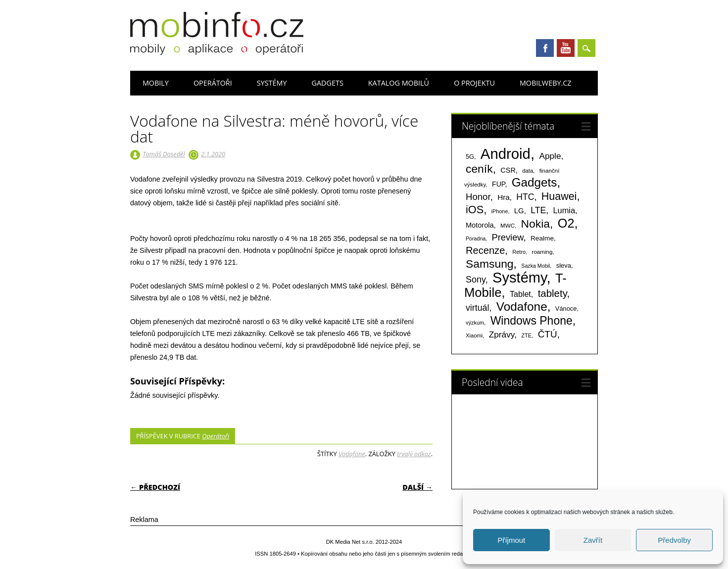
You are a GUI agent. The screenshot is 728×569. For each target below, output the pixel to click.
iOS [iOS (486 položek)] (475, 210)
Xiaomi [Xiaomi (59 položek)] (474, 335)
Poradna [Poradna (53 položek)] (476, 238)
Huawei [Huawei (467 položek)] (559, 196)
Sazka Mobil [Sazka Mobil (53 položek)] (535, 266)
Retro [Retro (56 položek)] (519, 252)
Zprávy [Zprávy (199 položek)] (502, 334)
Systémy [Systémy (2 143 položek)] (519, 278)
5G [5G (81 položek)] (470, 157)
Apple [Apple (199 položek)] (550, 156)
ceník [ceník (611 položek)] (479, 169)
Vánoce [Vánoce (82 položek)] (566, 308)
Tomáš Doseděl (164, 154)
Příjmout (511, 540)
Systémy (272, 83)
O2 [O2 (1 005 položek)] (566, 223)
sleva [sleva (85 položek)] (564, 265)
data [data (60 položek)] (528, 171)
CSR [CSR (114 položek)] (508, 170)
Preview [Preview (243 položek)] (508, 237)
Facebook (545, 48)
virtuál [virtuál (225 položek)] (477, 308)
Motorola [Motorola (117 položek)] (480, 225)
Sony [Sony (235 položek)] (476, 280)
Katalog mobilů (399, 83)
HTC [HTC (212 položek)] (525, 197)
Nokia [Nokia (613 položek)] (535, 224)
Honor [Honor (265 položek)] (478, 197)
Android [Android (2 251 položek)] (506, 154)
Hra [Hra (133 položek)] (504, 197)
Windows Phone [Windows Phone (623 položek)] (532, 321)
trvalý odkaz (414, 454)
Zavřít (593, 540)
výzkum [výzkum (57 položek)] (475, 323)
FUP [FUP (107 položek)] (498, 184)
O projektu (474, 83)
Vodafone (352, 454)
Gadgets (328, 83)
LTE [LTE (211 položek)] (538, 210)
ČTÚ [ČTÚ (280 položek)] (548, 334)
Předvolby (674, 540)
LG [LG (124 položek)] (519, 211)
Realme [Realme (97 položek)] (542, 238)
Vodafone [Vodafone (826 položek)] (522, 307)
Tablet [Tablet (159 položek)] (520, 294)
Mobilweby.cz (546, 83)
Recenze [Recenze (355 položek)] (485, 250)
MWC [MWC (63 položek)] (508, 226)
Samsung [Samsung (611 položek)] (490, 264)
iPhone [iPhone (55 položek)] (500, 211)
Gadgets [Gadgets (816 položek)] (534, 182)
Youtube (566, 48)
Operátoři (213, 83)
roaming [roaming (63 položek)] (542, 252)
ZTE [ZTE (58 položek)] (526, 335)
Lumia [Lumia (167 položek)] (564, 210)
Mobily (156, 83)
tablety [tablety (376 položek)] (553, 293)
